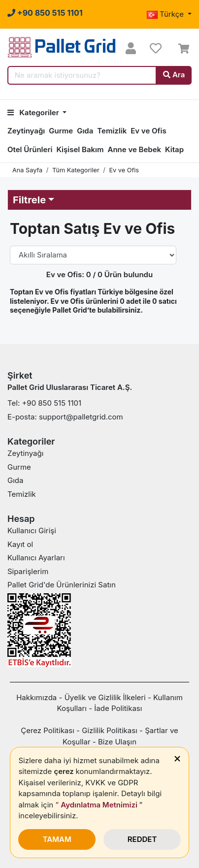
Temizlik (112, 131)
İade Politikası (118, 708)
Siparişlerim (28, 571)
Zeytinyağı (26, 131)
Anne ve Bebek (134, 149)
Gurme (61, 131)
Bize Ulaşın (117, 742)
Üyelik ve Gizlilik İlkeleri (105, 697)
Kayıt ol (20, 544)
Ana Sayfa (27, 170)
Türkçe (166, 14)
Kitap (174, 149)
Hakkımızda (36, 697)
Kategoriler (34, 113)
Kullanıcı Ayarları (36, 558)
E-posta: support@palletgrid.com (65, 417)
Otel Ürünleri (30, 149)
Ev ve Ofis (148, 131)
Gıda (85, 131)
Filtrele (29, 200)
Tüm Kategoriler (76, 170)
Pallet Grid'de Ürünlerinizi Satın (62, 585)
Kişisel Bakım (80, 149)
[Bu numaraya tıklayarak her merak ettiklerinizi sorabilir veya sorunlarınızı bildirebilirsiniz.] (45, 13)
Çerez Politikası (48, 730)
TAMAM (57, 839)
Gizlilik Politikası (110, 730)
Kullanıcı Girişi (32, 530)
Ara (174, 75)
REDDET (142, 839)
